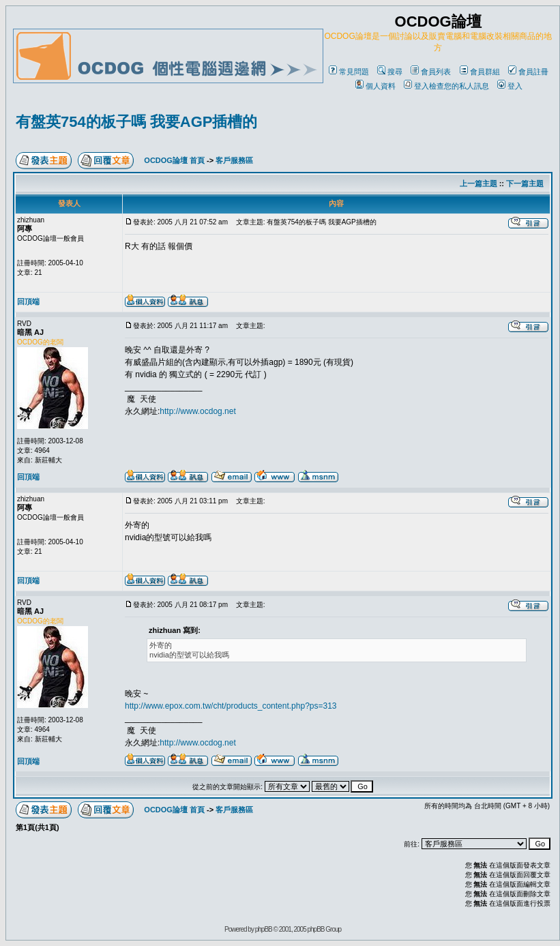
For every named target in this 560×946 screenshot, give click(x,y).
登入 (510, 86)
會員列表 (431, 72)
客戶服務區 (234, 160)
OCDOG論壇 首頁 (174, 160)
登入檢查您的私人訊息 (446, 86)
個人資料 (375, 86)
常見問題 (349, 72)
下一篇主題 (525, 183)
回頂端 (28, 301)
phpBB (264, 929)
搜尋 (390, 72)
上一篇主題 (478, 183)
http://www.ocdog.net (197, 411)
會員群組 (480, 72)
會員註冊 (528, 72)
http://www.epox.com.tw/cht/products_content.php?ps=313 (231, 706)
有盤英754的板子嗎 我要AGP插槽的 (137, 122)
